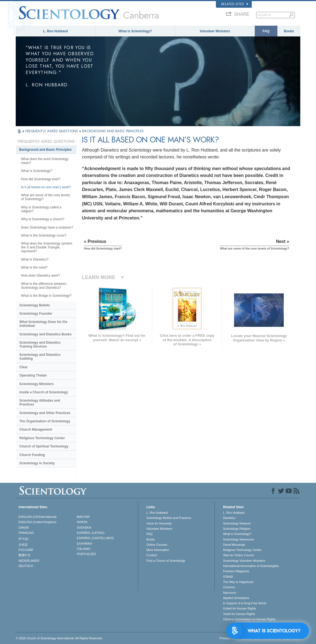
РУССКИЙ (26, 550)
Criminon (229, 587)
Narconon (230, 593)
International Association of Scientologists (251, 566)
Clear (23, 367)
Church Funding (32, 455)
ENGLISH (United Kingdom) (37, 522)
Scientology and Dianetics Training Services (40, 344)
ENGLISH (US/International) (38, 517)
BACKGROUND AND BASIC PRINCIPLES (113, 131)
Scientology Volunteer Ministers (244, 561)
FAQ (266, 31)
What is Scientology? (135, 31)
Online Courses (157, 545)
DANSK (24, 528)
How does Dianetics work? (40, 275)
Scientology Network (237, 523)
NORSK (82, 522)
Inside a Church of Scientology (44, 392)
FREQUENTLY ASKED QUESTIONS (52, 131)
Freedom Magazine (236, 571)
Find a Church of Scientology (166, 561)
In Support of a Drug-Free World (245, 603)
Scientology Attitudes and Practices (40, 402)
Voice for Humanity (159, 523)
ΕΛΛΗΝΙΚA (85, 544)
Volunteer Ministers (215, 31)
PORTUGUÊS (86, 554)
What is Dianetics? (35, 259)
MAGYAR (83, 517)
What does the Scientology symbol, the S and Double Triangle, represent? (47, 247)
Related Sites (235, 4)
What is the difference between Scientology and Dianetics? (44, 286)
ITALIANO (84, 549)
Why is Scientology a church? (43, 219)
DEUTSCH (26, 566)
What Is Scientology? (37, 171)
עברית (24, 539)
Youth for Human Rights (239, 614)
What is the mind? (34, 267)
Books (289, 31)
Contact (152, 555)
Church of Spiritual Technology (44, 446)
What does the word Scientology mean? (45, 161)
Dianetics (229, 518)
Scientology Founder (36, 314)
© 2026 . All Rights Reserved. (59, 638)
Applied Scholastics (236, 598)
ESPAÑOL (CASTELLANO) (95, 538)
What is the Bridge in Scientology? (46, 296)
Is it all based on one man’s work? (46, 187)
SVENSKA (84, 528)
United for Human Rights (240, 608)
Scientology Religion (237, 529)
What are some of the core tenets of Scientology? (45, 197)
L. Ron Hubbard (55, 31)
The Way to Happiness (238, 582)
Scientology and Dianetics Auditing (40, 357)
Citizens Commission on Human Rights (249, 619)
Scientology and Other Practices (45, 413)
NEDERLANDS (29, 561)
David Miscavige (234, 545)
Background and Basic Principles (45, 150)
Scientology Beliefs (35, 305)
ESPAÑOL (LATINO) (91, 533)
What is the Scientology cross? (44, 235)
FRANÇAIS (26, 533)
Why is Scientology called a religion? (41, 209)
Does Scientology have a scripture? (47, 227)
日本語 (23, 545)
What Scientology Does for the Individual (43, 324)
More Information (158, 550)
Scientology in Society (37, 463)
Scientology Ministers (36, 384)
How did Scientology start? (41, 179)
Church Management (36, 430)
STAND (228, 577)
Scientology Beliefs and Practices (169, 518)
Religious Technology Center (42, 438)
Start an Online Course (239, 555)
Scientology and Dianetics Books (45, 334)
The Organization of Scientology (45, 421)
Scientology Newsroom (239, 539)
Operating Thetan (33, 375)
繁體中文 (25, 555)
